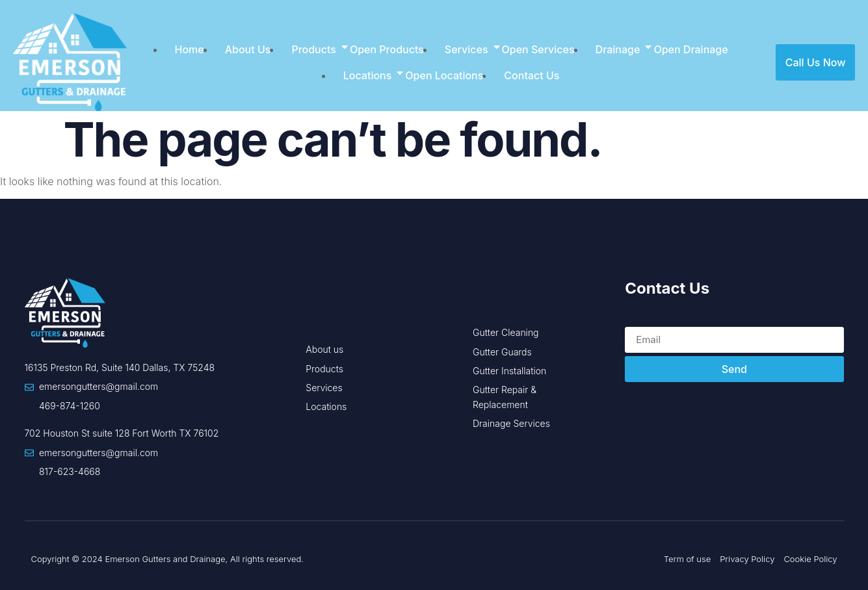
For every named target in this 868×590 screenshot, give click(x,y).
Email (638, 319)
